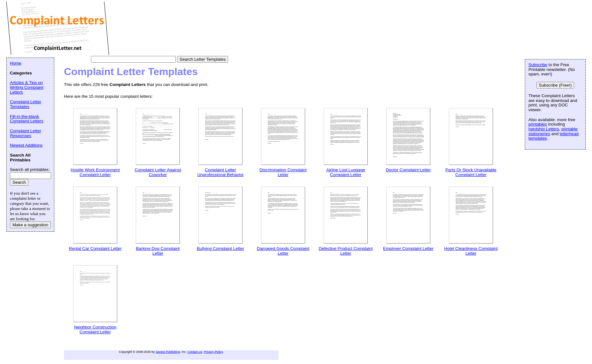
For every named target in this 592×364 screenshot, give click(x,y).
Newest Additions (26, 145)
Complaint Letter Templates (26, 104)
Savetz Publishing (168, 352)
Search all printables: (30, 170)
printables (538, 124)
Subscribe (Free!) (555, 85)
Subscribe (538, 65)
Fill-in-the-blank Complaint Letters (27, 119)
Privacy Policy (213, 352)
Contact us (195, 352)
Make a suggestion (30, 225)
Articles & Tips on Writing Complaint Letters (27, 87)
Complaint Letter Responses (26, 133)
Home (16, 63)
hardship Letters (544, 129)
